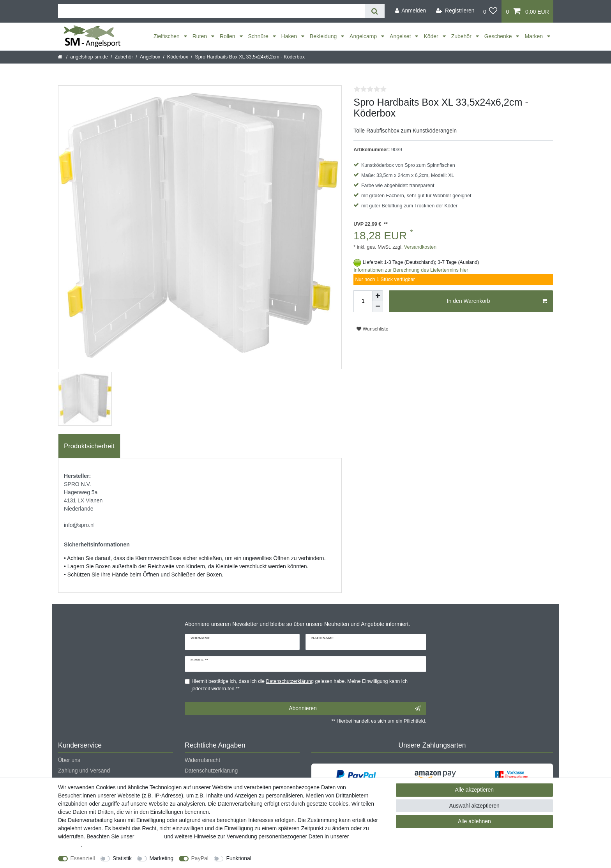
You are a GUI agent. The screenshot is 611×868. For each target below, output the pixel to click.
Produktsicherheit (89, 446)
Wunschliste (372, 329)
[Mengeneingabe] (363, 301)
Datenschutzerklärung (211, 771)
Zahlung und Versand (84, 771)
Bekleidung (324, 36)
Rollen (228, 36)
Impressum (149, 836)
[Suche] (375, 11)
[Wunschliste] (490, 11)
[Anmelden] (410, 11)
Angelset (401, 36)
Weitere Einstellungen (285, 858)
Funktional (239, 858)
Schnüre (259, 36)
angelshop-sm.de (89, 57)
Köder (432, 36)
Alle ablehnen (474, 821)
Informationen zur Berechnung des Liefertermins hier (411, 270)
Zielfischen (167, 36)
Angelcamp (364, 36)
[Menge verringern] (378, 307)
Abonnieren (355, 709)
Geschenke (499, 36)
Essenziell (83, 858)
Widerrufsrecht (202, 760)
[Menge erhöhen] (378, 296)
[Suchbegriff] (211, 11)
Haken (290, 36)
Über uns (69, 760)
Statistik (122, 858)
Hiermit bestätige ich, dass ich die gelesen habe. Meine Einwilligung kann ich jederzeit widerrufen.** (300, 685)
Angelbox (150, 57)
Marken (534, 36)
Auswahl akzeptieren (474, 806)
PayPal (200, 858)
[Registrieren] (455, 11)
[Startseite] (61, 57)
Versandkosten (419, 247)
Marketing (162, 858)
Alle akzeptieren (475, 790)
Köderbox (178, 57)
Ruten (200, 36)
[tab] (89, 446)
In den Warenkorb (497, 301)
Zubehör (462, 36)
